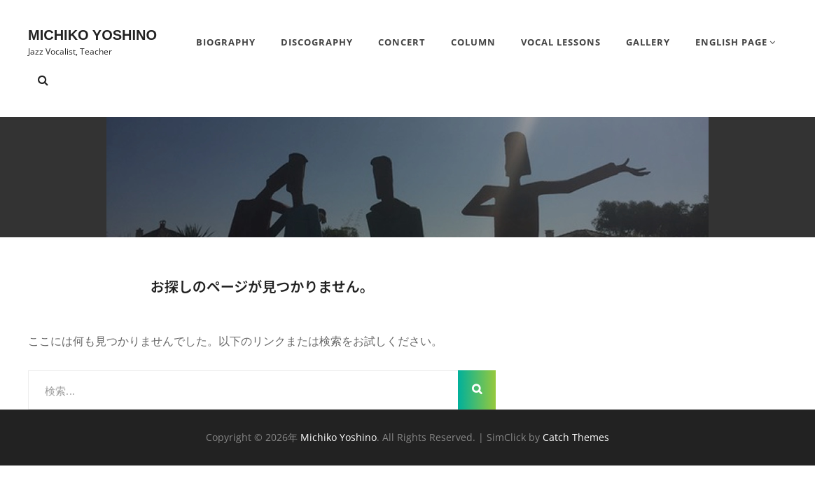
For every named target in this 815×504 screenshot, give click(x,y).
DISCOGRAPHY (317, 42)
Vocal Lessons (561, 42)
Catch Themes (576, 437)
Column (473, 42)
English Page (731, 42)
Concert (402, 42)
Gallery (648, 42)
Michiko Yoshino (92, 35)
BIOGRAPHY (226, 42)
